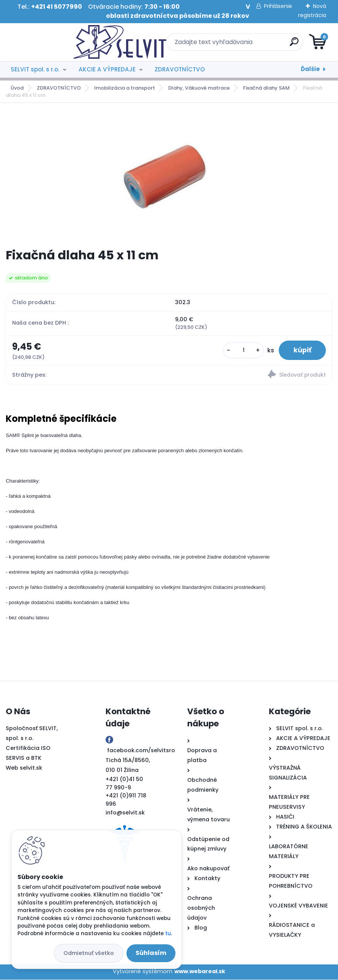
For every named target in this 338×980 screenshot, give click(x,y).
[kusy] (242, 350)
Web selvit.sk (24, 768)
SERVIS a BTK (24, 758)
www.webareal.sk (200, 972)
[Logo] (52, 42)
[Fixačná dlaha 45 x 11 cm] (169, 176)
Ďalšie (310, 69)
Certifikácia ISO (28, 748)
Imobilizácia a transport (125, 88)
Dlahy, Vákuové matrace (199, 88)
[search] (260, 45)
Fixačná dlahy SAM (266, 88)
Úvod (17, 88)
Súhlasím (151, 953)
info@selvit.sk (125, 813)
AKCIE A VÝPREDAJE (107, 69)
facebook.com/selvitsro (141, 751)
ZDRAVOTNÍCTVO (180, 69)
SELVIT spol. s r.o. (35, 69)
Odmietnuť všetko (89, 953)
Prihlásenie (278, 6)
